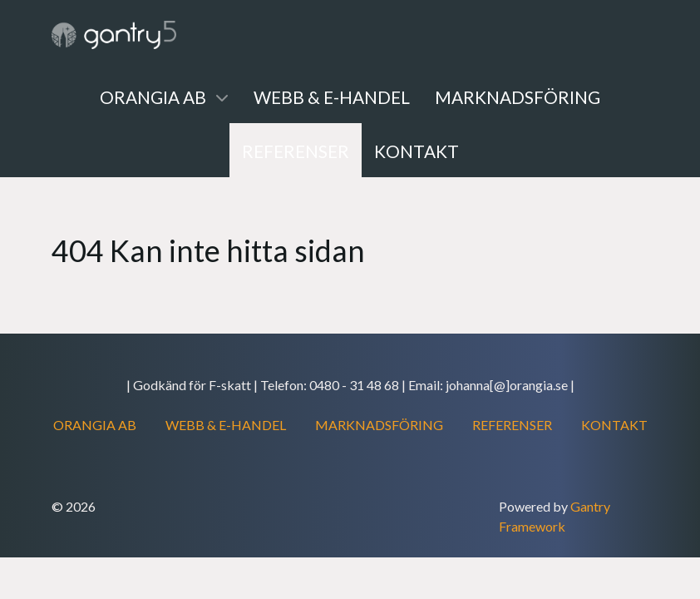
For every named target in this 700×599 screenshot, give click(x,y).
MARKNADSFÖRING (379, 425)
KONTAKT (614, 425)
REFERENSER (512, 425)
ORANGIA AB (95, 425)
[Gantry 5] (114, 35)
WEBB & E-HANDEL (226, 425)
